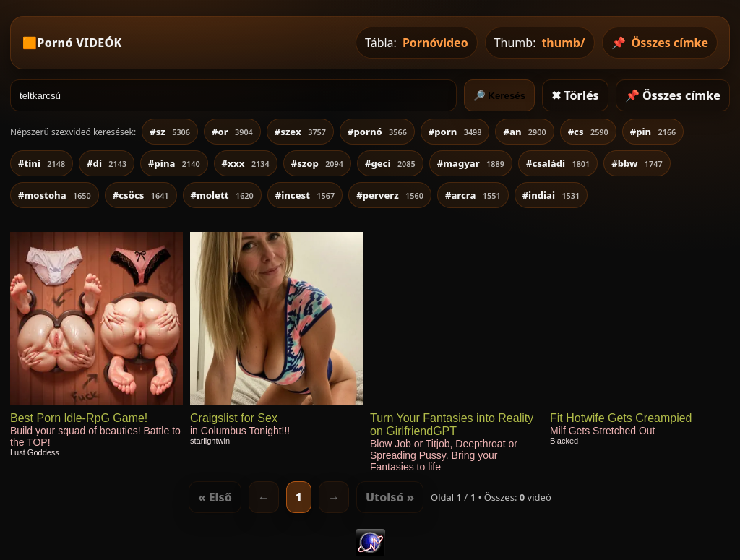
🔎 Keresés (500, 96)
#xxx (246, 163)
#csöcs (141, 195)
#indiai (551, 195)
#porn (455, 132)
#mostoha (55, 195)
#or (232, 132)
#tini (42, 163)
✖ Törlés (575, 95)
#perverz (390, 195)
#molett (222, 195)
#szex (300, 132)
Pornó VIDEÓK (79, 43)
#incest (305, 195)
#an (524, 132)
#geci (390, 163)
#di (107, 163)
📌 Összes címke (673, 95)
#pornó (377, 132)
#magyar (471, 163)
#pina (174, 163)
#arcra (473, 195)
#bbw (637, 163)
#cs (588, 132)
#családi (558, 163)
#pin (653, 132)
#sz (170, 132)
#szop (317, 163)
